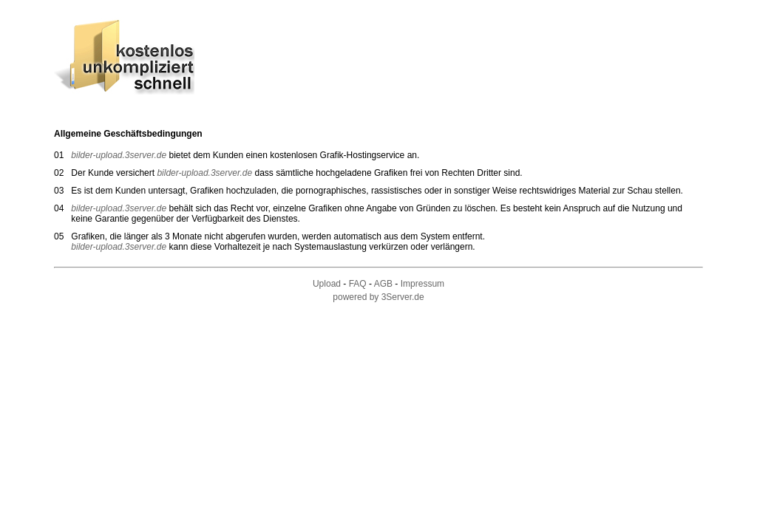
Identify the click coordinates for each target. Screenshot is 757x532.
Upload (327, 284)
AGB (383, 284)
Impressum (422, 284)
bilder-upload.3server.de (120, 155)
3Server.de (403, 297)
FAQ (358, 284)
